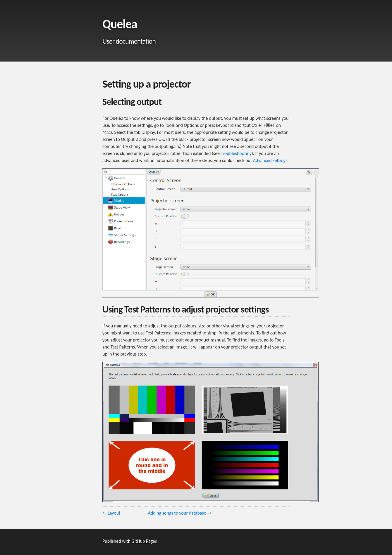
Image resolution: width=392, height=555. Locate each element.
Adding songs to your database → (180, 513)
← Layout (111, 513)
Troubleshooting (236, 153)
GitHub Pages (144, 541)
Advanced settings (270, 160)
